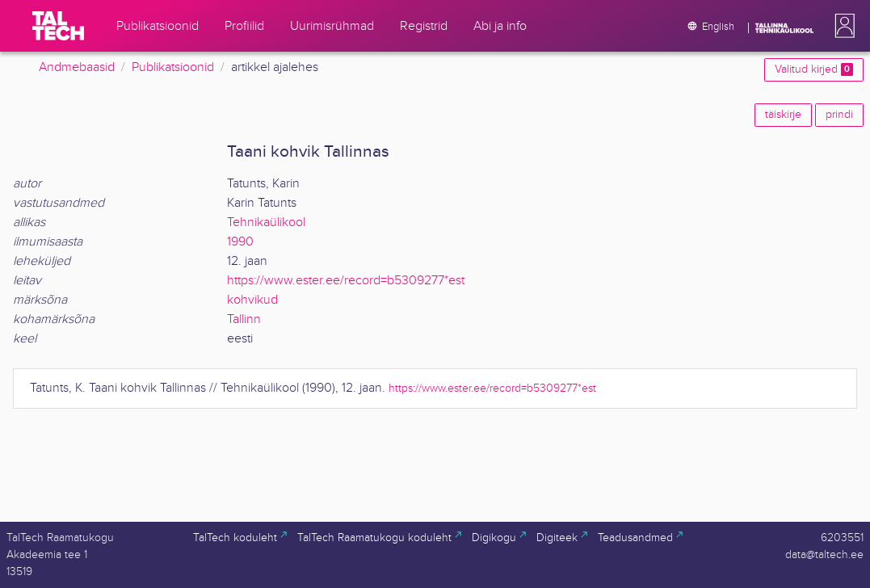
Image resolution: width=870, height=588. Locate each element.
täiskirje (783, 115)
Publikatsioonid (173, 67)
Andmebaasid (77, 67)
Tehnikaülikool (266, 223)
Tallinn (244, 319)
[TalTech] (58, 26)
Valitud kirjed (814, 69)
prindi (839, 115)
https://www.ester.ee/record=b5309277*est (346, 281)
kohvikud (252, 300)
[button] (842, 26)
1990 (240, 242)
